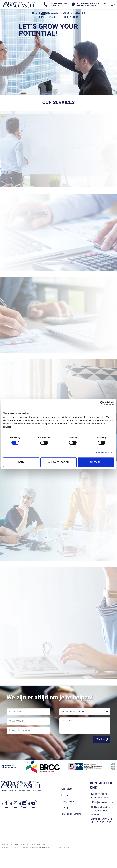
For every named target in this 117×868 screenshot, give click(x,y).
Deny (21, 462)
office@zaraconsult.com (102, 802)
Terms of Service (59, 848)
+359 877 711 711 (100, 794)
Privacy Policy (45, 848)
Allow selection (59, 462)
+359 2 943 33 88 (99, 797)
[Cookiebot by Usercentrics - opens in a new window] (102, 403)
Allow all (96, 462)
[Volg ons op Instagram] (15, 804)
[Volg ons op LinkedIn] (24, 804)
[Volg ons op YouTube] (33, 804)
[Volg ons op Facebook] (7, 804)
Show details (102, 453)
